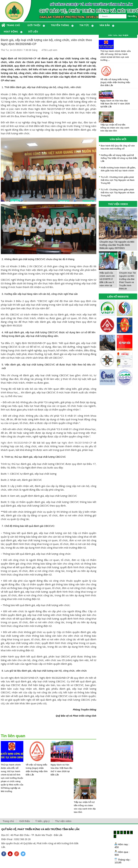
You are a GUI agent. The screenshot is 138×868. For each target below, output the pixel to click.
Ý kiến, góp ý (42, 821)
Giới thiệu (25, 821)
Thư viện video (63, 821)
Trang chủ (8, 821)
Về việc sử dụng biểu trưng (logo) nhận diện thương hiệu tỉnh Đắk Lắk (115, 82)
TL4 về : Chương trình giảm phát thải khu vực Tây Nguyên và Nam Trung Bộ (118, 180)
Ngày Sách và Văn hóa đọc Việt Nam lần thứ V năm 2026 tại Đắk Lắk (115, 104)
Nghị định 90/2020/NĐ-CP (16, 443)
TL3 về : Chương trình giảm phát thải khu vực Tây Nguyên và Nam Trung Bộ (118, 193)
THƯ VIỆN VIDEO (118, 204)
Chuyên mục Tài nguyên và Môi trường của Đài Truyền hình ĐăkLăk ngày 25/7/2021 (117, 245)
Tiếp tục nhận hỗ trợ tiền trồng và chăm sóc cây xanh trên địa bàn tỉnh (115, 128)
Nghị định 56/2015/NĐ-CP (77, 443)
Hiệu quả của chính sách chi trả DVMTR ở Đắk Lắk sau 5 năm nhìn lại (107, 279)
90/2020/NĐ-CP (27, 58)
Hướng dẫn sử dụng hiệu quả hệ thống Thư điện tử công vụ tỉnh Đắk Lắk (119, 158)
